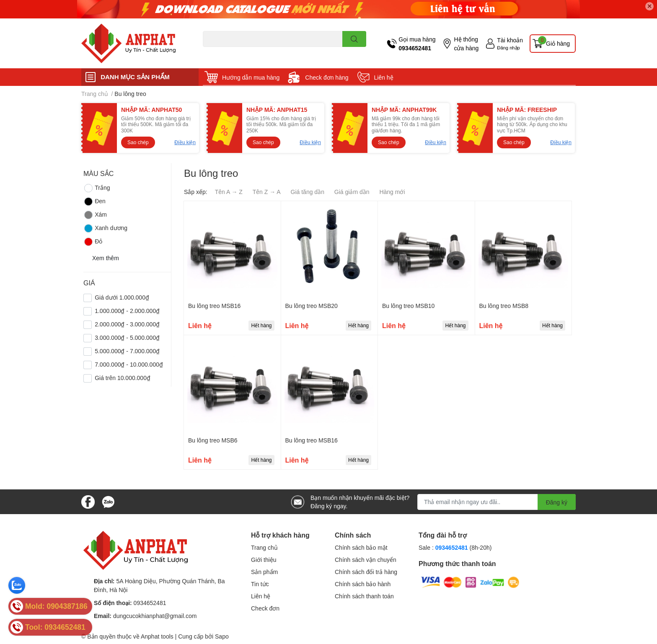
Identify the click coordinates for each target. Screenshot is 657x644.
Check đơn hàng (327, 77)
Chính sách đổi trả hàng (366, 572)
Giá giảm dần (352, 192)
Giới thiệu (264, 560)
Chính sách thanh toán (364, 596)
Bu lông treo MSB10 (408, 306)
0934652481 (415, 48)
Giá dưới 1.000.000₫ (122, 297)
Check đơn (265, 608)
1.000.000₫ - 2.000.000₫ (127, 311)
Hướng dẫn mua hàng (251, 77)
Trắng (97, 188)
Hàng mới (392, 192)
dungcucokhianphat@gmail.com (155, 616)
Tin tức (260, 584)
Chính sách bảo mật (361, 547)
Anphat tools (157, 636)
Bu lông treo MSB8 (504, 306)
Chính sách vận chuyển (366, 560)
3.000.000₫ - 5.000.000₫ (127, 338)
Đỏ (93, 242)
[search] (354, 39)
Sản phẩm (264, 572)
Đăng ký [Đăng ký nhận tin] (557, 502)
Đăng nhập (508, 48)
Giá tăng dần (308, 192)
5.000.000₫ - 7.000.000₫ (127, 351)
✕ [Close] (649, 6)
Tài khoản (510, 40)
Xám (95, 215)
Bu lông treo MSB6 (213, 440)
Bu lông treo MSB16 (214, 306)
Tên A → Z (229, 192)
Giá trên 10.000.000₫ (123, 378)
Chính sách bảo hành (363, 584)
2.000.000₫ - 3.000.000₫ (127, 324)
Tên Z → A (267, 192)
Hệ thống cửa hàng (466, 44)
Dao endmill (216, 52)
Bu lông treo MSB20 (312, 306)
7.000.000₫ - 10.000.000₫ (129, 364)
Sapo (222, 636)
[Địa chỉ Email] (497, 502)
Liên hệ (384, 77)
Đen (94, 202)
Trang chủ (264, 547)
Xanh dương (105, 228)
